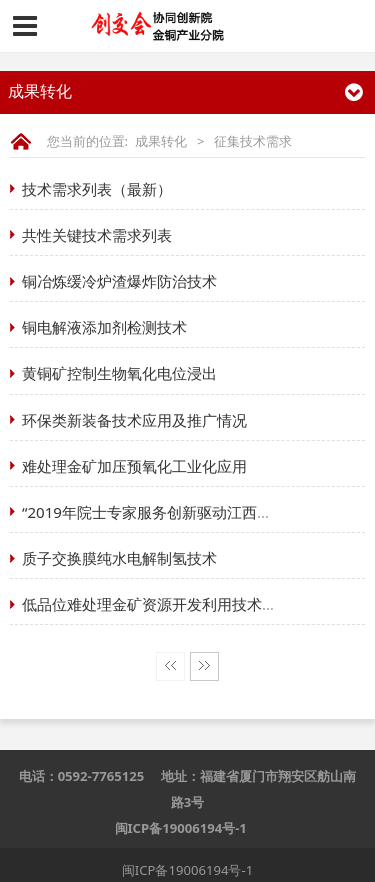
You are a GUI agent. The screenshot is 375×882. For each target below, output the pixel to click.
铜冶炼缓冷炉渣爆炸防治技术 (119, 281)
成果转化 (161, 141)
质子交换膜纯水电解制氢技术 (119, 558)
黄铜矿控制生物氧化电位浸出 (119, 373)
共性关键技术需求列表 (97, 235)
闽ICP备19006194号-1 (181, 828)
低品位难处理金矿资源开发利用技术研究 (157, 604)
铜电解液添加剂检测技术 (104, 327)
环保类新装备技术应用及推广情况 (134, 420)
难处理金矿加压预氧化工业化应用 (134, 466)
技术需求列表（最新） (97, 189)
